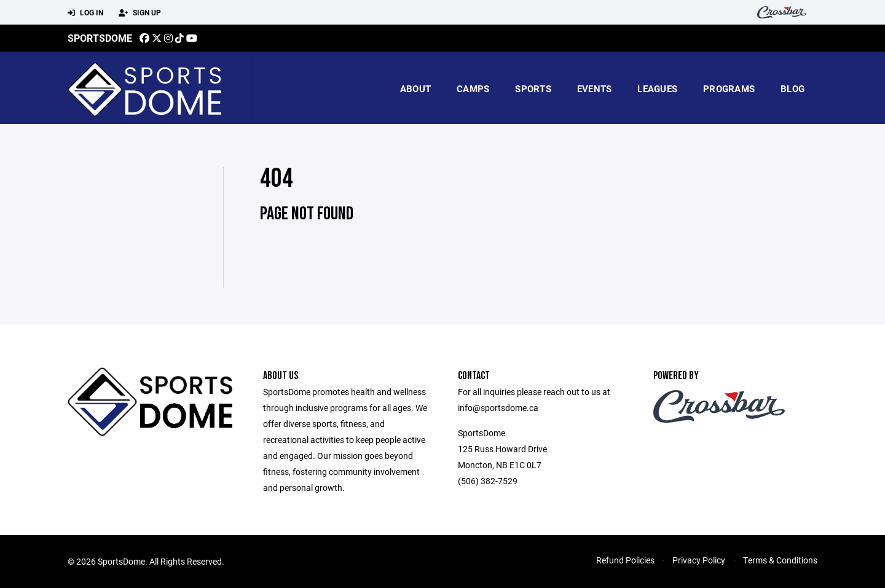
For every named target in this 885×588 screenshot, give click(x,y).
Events (595, 88)
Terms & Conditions (780, 560)
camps (473, 88)
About (415, 88)
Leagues (657, 88)
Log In (85, 13)
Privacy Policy (699, 560)
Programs (729, 88)
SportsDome (100, 38)
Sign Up (140, 13)
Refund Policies (625, 560)
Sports (533, 88)
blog (793, 88)
